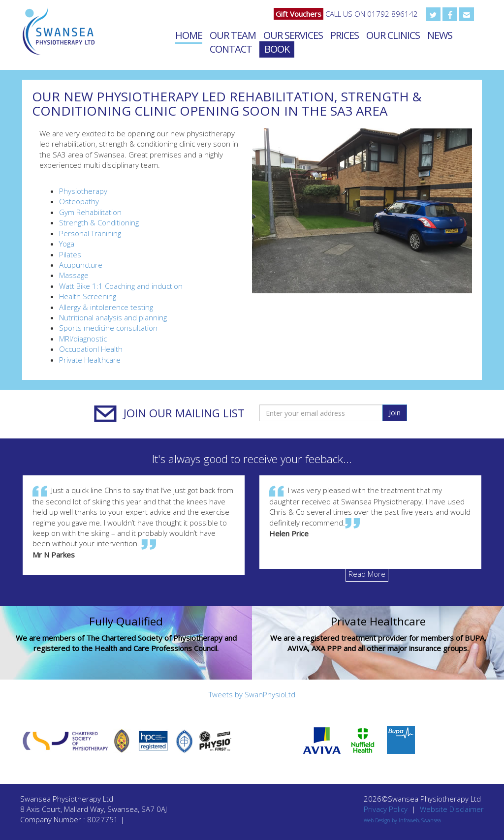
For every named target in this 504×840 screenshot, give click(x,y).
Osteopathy (79, 201)
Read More (367, 574)
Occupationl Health (91, 349)
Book (277, 49)
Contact (231, 49)
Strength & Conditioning (99, 222)
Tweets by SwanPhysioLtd (252, 694)
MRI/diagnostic (83, 339)
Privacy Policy (386, 809)
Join (395, 413)
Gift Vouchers (299, 14)
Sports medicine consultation (108, 328)
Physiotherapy (83, 191)
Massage (74, 275)
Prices (345, 35)
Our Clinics (393, 35)
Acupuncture (81, 265)
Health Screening (88, 296)
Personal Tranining (90, 233)
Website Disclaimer (452, 809)
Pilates (70, 254)
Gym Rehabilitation (90, 212)
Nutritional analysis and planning (113, 317)
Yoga (67, 244)
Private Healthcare (90, 360)
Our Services (293, 35)
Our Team (233, 35)
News (440, 35)
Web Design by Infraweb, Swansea (402, 820)
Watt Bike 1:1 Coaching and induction (121, 286)
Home (189, 35)
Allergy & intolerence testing (106, 307)
